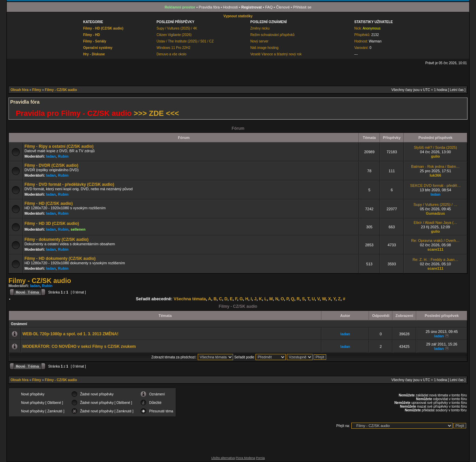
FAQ (269, 7)
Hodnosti (231, 7)
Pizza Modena (245, 458)
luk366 (435, 175)
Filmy (37, 90)
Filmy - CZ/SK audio (61, 90)
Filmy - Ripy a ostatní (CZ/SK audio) (59, 146)
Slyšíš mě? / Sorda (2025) (435, 147)
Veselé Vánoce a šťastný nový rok (276, 54)
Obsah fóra (20, 90)
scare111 (435, 249)
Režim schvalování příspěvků (272, 35)
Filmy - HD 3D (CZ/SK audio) (52, 224)
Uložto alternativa (223, 458)
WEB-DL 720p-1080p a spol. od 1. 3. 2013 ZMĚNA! (70, 334)
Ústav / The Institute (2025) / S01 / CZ (185, 41)
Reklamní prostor (180, 7)
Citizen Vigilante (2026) (174, 35)
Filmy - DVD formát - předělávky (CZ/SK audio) (69, 184)
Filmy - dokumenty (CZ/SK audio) (57, 239)
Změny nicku (260, 28)
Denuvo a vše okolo (172, 54)
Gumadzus (435, 213)
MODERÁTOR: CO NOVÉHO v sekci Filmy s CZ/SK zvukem (79, 346)
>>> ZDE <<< (156, 113)
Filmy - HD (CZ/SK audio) (103, 28)
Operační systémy (98, 48)
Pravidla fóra (209, 7)
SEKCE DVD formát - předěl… (435, 185)
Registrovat (252, 7)
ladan (51, 156)
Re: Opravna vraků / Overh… (435, 241)
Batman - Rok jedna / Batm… (435, 166)
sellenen (78, 229)
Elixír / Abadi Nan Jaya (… (435, 223)
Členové (283, 7)
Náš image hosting (265, 48)
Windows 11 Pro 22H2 (174, 48)
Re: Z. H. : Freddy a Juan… (435, 260)
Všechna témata (190, 299)
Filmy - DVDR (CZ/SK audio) (51, 165)
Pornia (260, 458)
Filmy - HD (92, 35)
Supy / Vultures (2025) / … (435, 205)
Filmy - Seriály (95, 41)
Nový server (259, 41)
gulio (435, 156)
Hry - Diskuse (94, 54)
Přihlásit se (302, 7)
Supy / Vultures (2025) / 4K (177, 28)
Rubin (63, 156)
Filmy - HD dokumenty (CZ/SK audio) (60, 259)
